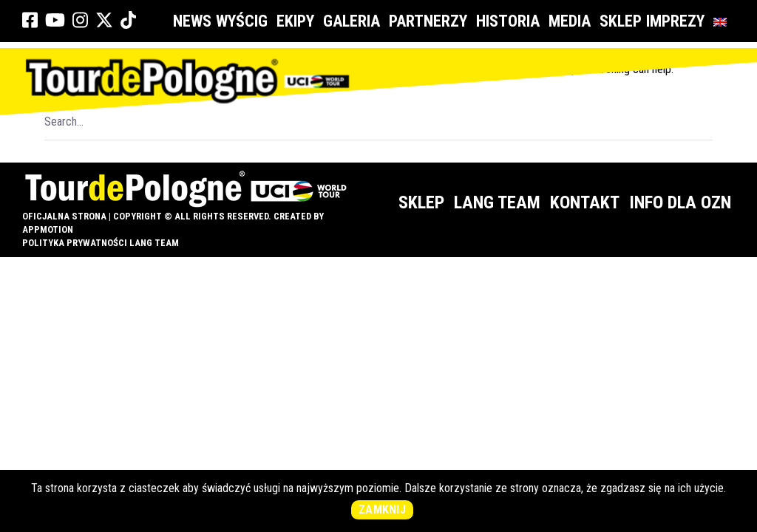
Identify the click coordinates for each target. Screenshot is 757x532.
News (192, 21)
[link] (30, 21)
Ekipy (298, 21)
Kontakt (585, 202)
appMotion (48, 229)
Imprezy (678, 21)
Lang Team (497, 202)
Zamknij (382, 509)
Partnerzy (430, 21)
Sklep (621, 21)
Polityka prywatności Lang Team (101, 243)
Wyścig (244, 21)
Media (572, 21)
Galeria (354, 21)
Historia (510, 21)
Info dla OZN (680, 202)
